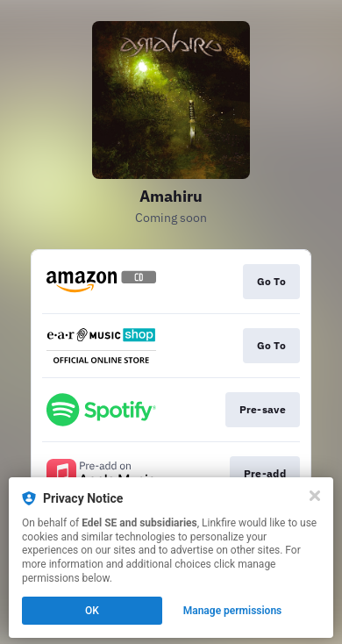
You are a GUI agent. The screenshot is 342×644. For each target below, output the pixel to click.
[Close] (315, 496)
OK (92, 611)
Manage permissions (233, 611)
